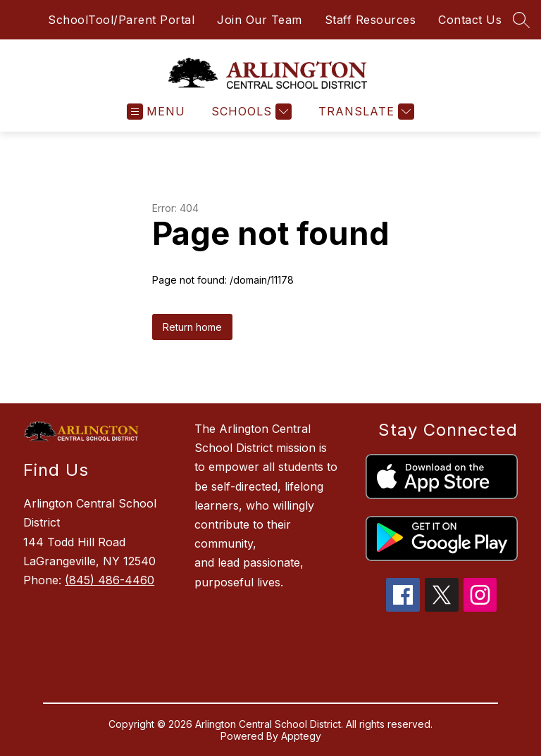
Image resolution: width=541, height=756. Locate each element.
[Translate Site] (365, 112)
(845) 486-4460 (110, 580)
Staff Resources (371, 20)
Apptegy (301, 736)
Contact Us (470, 20)
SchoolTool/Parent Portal (121, 20)
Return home (192, 327)
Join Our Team (260, 20)
